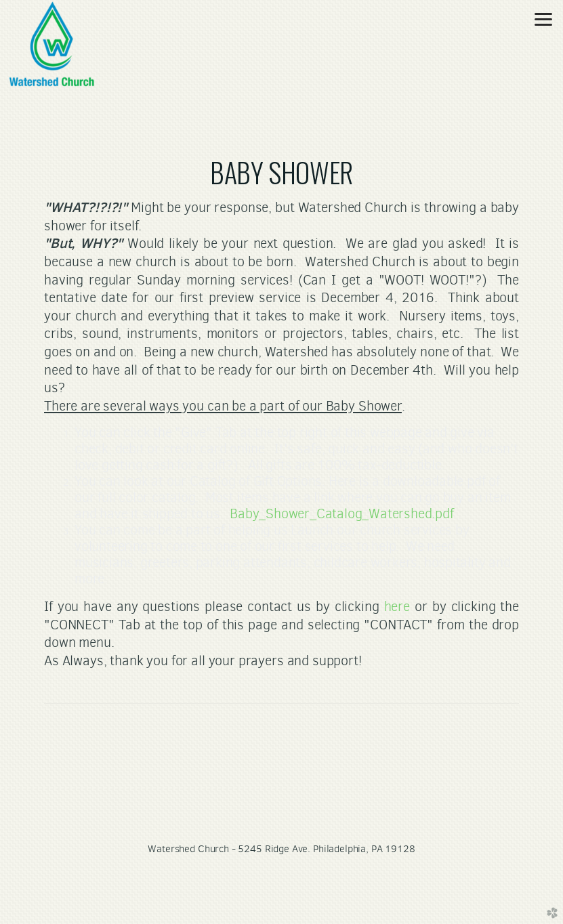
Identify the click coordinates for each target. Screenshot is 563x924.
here (397, 606)
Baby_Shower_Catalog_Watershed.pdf (341, 513)
